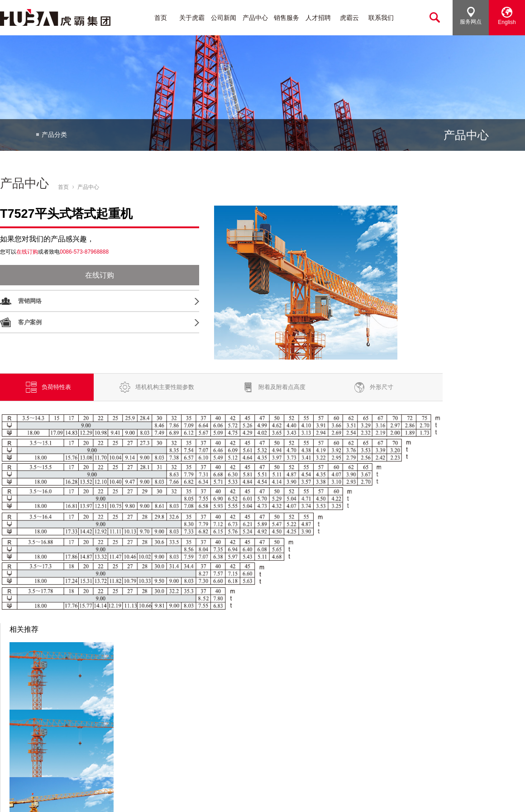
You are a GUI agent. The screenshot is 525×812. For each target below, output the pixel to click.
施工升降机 (189, 745)
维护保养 (261, 755)
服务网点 (471, 16)
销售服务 (286, 18)
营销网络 (30, 301)
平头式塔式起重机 (198, 725)
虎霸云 (349, 18)
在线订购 (98, 275)
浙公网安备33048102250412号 (201, 796)
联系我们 (381, 18)
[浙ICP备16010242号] (126, 796)
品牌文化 (37, 725)
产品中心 (255, 18)
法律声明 (513, 796)
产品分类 (54, 135)
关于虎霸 (192, 18)
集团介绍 (37, 715)
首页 (161, 18)
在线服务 (261, 765)
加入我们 (335, 715)
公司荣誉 (37, 745)
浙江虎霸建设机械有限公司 (35, 796)
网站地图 (483, 796)
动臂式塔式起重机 (198, 735)
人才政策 (335, 725)
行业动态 (112, 725)
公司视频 (37, 755)
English (507, 16)
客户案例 (30, 322)
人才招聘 (318, 18)
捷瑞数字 (259, 796)
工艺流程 (37, 765)
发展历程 (37, 735)
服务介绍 (261, 735)
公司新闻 (224, 18)
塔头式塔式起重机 (198, 715)
